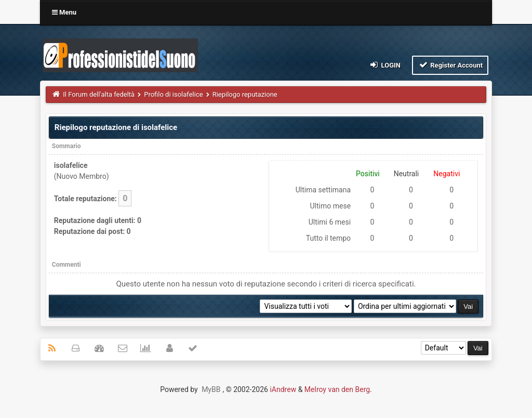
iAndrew (283, 389)
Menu (64, 12)
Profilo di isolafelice (173, 94)
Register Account (450, 65)
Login (385, 65)
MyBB (211, 389)
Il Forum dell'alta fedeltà (99, 94)
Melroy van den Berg (337, 389)
